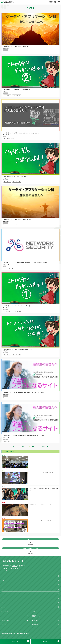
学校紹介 (4, 580)
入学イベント (4, 603)
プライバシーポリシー (37, 629)
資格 (2, 585)
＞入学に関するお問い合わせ (12, 561)
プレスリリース (5, 616)
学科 (2, 576)
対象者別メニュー (6, 607)
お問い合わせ (35, 625)
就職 (2, 589)
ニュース (34, 611)
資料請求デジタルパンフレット (37, 616)
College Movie (5, 620)
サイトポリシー (5, 629)
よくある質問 (35, 620)
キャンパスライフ (6, 594)
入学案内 (4, 598)
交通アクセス (4, 625)
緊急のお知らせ (5, 611)
